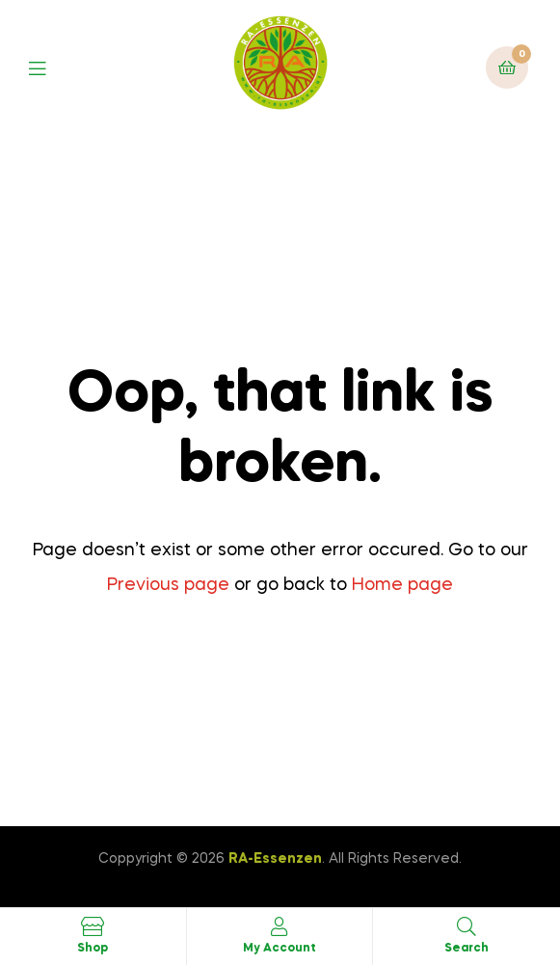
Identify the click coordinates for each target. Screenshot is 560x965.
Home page (402, 585)
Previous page (168, 585)
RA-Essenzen (275, 859)
